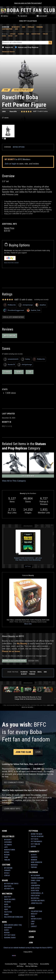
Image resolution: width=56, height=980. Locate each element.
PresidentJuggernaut (14, 310)
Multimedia (7, 894)
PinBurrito (10, 305)
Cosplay (7, 875)
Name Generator (36, 862)
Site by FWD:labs (31, 966)
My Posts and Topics (11, 884)
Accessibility (45, 964)
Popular (31, 27)
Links (33, 921)
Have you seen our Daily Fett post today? (28, 3)
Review (10, 36)
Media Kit (34, 914)
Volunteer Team (36, 911)
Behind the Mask (37, 834)
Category (13, 34)
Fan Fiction (8, 912)
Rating (4, 36)
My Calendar (35, 875)
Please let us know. (11, 651)
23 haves (7, 372)
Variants (7, 870)
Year (28, 34)
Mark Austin (35, 888)
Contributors (7, 29)
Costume (6, 865)
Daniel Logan (35, 881)
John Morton (35, 886)
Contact (34, 926)
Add (16, 29)
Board (5, 880)
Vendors (40, 27)
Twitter (32, 672)
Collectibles (8, 836)
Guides (6, 930)
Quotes (33, 847)
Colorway (21, 34)
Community (34, 852)
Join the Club (23, 752)
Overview (6, 27)
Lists (6, 847)
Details (7, 873)
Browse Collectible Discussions (14, 661)
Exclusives (8, 928)
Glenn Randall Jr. (37, 893)
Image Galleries (10, 899)
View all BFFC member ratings (13, 317)
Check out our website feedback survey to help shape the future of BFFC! (28, 948)
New (24, 27)
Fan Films (7, 907)
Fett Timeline (35, 844)
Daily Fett (8, 897)
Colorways (8, 845)
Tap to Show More (28, 476)
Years (6, 857)
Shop (33, 924)
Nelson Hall (35, 898)
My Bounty (16, 27)
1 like (30, 372)
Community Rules (11, 964)
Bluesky (24, 674)
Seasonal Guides (10, 938)
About (32, 908)
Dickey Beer (35, 891)
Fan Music (7, 902)
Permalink (8, 426)
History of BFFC (36, 919)
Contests (34, 857)
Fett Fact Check (10, 935)
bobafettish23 (11, 359)
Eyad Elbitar (35, 896)
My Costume (8, 868)
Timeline (45, 34)
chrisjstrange (26, 305)
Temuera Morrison (37, 878)
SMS (45, 672)
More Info (28, 624)
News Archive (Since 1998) (13, 925)
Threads (32, 674)
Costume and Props (38, 901)
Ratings (7, 852)
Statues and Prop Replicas (28, 47)
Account (42, 16)
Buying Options (19, 147)
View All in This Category (14, 481)
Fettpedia (33, 831)
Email (40, 672)
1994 (4, 111)
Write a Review (10, 336)
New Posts (8, 886)
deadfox (41, 305)
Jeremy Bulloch (36, 903)
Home (4, 831)
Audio (6, 904)
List (16, 36)
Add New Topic (33, 661)
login (14, 164)
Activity (34, 855)
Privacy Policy (33, 964)
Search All (9, 47)
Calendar (33, 872)
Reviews (7, 855)
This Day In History (37, 837)
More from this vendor (11, 263)
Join (7, 164)
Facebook (24, 672)
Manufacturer (36, 34)
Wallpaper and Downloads (13, 917)
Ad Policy (28, 566)
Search (22, 16)
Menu (4, 16)
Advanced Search (8, 52)
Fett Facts (34, 839)
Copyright (23, 964)
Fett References (36, 842)
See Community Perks (14, 783)
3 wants (19, 372)
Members (34, 860)
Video (6, 909)
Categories (8, 842)
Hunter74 (9, 365)
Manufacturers (9, 850)
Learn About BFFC (12, 809)
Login (38, 752)
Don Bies (34, 883)
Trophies (34, 867)
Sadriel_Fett (33, 310)
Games (6, 914)
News (4, 922)
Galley (26, 359)
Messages (34, 865)
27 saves (5, 118)
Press (33, 916)
